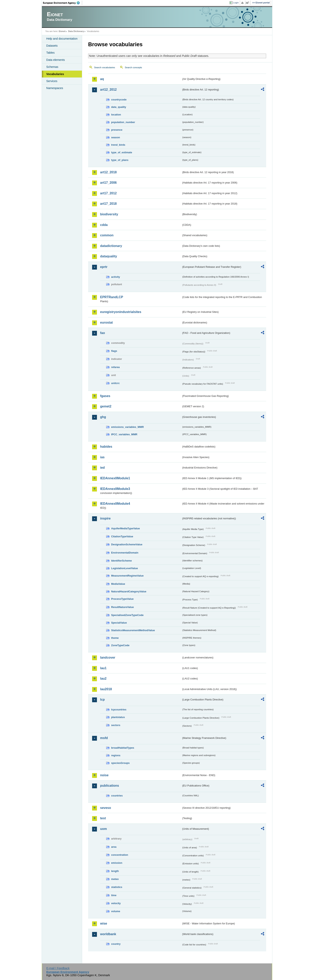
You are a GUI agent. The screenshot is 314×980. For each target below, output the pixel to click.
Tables (50, 53)
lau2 (103, 679)
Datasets (52, 46)
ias (102, 457)
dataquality (109, 256)
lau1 (103, 668)
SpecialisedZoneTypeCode (127, 615)
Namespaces (55, 88)
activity (116, 277)
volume (116, 911)
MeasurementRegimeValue (127, 576)
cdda (104, 225)
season (116, 137)
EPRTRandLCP (112, 297)
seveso (106, 808)
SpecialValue (119, 623)
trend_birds (118, 145)
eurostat (106, 322)
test (103, 818)
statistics (117, 887)
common (107, 235)
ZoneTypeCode (120, 645)
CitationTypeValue (122, 536)
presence (117, 130)
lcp (102, 700)
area (114, 847)
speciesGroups (120, 763)
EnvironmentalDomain (125, 553)
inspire (105, 518)
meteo (115, 879)
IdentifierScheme (121, 561)
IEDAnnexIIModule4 (115, 504)
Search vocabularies (105, 67)
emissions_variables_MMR (127, 427)
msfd (104, 738)
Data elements (56, 60)
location (116, 115)
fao (103, 333)
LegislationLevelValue (125, 568)
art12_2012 (108, 90)
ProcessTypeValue (122, 599)
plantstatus (118, 717)
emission (117, 863)
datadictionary (111, 246)
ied (102, 468)
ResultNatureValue (122, 607)
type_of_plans (120, 160)
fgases (105, 396)
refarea (115, 367)
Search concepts (133, 67)
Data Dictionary (76, 31)
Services (52, 81)
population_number (123, 122)
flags (114, 351)
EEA (63, 3)
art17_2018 (108, 204)
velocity (116, 903)
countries (117, 796)
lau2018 (106, 689)
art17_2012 (108, 193)
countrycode (119, 100)
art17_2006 (108, 183)
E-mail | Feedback (58, 968)
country (116, 944)
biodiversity (109, 214)
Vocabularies (55, 74)
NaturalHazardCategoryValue (129, 591)
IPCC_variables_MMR (124, 434)
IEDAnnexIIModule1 (115, 478)
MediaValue (118, 584)
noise (104, 775)
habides (106, 447)
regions (116, 755)
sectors (116, 725)
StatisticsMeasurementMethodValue (133, 630)
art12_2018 (108, 172)
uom (104, 829)
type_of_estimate (122, 152)
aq (102, 79)
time (114, 895)
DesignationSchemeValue (127, 544)
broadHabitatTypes (123, 748)
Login (236, 3)
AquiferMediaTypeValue (125, 528)
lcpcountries (119, 710)
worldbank (108, 934)
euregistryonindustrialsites (121, 312)
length (115, 871)
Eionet (62, 31)
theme (115, 638)
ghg (103, 417)
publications (110, 786)
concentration (120, 855)
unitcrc (115, 383)
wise (104, 923)
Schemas (52, 67)
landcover (108, 658)
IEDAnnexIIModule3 (115, 489)
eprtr (104, 267)
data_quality (119, 107)
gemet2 (106, 406)
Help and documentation (62, 39)
